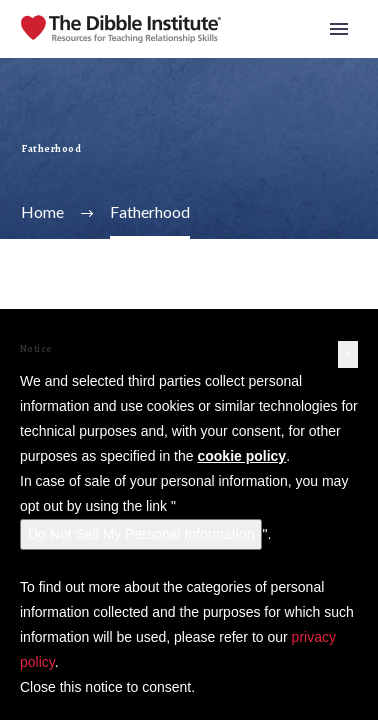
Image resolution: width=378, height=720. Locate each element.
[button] (348, 354)
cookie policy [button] (241, 456)
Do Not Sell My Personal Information (141, 534)
